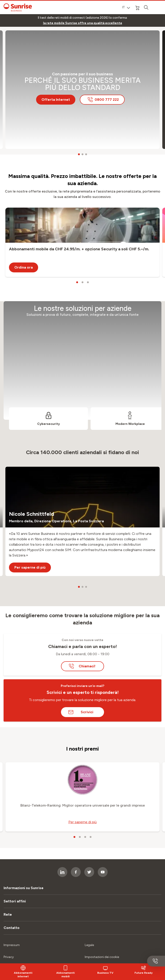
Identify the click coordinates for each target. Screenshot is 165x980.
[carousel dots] (79, 154)
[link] (83, 23)
